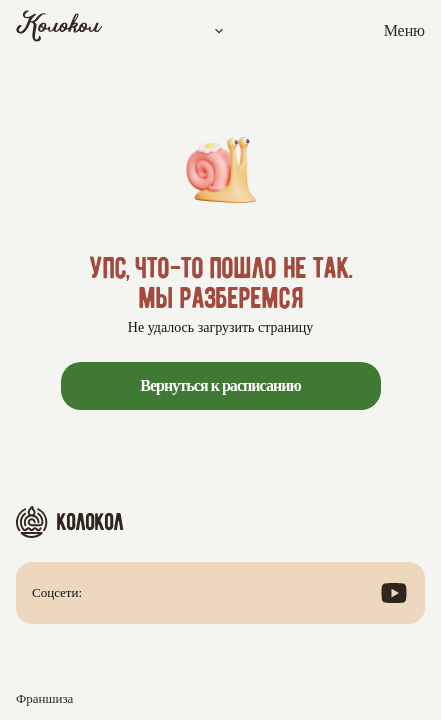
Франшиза (44, 698)
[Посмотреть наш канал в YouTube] (394, 593)
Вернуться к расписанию (220, 385)
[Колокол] (59, 31)
